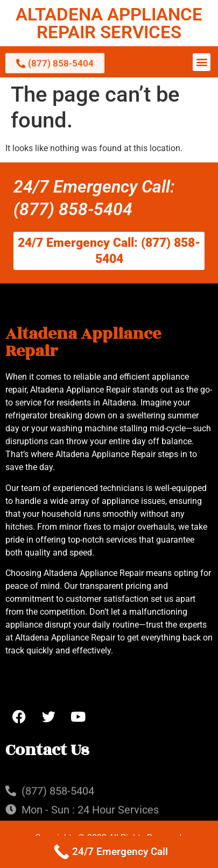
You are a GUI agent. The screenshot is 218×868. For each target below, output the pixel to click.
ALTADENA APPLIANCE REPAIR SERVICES (109, 23)
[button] (202, 62)
